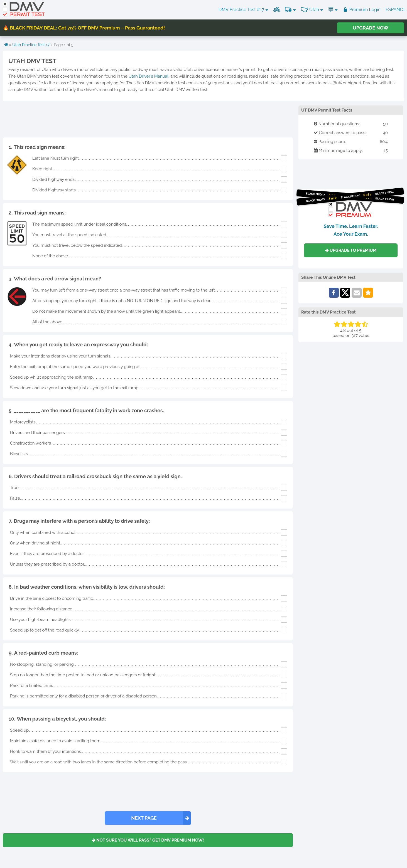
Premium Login (362, 10)
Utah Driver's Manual (149, 76)
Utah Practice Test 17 (31, 45)
